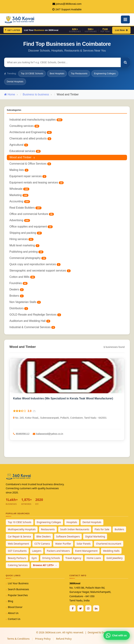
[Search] (125, 62)
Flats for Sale (102, 529)
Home (10, 94)
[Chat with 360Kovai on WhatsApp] (117, 635)
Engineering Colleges (105, 73)
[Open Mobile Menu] (125, 19)
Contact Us (14, 619)
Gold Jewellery (115, 558)
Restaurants (48, 529)
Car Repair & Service (19, 536)
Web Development (18, 544)
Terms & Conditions (18, 639)
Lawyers (37, 551)
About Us (13, 613)
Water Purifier (63, 544)
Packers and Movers (58, 551)
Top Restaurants (79, 73)
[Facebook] (73, 608)
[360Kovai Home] (20, 19)
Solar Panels (84, 544)
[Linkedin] (96, 608)
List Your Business (18, 583)
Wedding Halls (111, 551)
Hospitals (72, 522)
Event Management (86, 551)
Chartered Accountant (109, 544)
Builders (119, 529)
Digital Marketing (95, 536)
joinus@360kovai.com (69, 4)
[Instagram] (88, 608)
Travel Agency (73, 558)
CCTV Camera (42, 544)
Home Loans (94, 558)
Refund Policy (64, 639)
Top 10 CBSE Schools (32, 73)
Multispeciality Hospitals (22, 529)
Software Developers (68, 536)
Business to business (36, 94)
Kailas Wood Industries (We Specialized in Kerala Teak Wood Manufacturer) (63, 398)
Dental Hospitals (15, 82)
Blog (10, 601)
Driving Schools (51, 558)
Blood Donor (15, 607)
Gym (34, 558)
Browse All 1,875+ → (45, 565)
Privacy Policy (43, 639)
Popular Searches (18, 595)
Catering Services (18, 565)
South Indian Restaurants (75, 529)
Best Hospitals (57, 73)
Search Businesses (18, 589)
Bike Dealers (44, 536)
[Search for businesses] (62, 62)
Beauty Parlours (17, 558)
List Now (121, 30)
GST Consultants (17, 551)
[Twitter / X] (80, 608)
